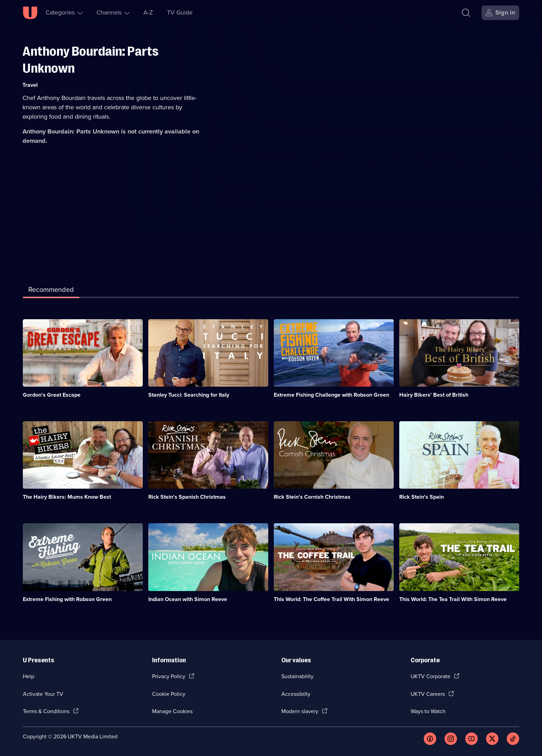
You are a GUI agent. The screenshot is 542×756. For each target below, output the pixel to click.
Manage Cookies (172, 711)
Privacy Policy (169, 676)
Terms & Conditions (46, 711)
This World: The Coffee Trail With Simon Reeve (331, 599)
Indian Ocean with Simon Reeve (188, 599)
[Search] (466, 13)
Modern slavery (300, 711)
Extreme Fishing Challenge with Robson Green (331, 395)
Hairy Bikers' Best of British (434, 395)
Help (29, 676)
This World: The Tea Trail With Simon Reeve (453, 599)
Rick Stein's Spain (422, 497)
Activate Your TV (43, 694)
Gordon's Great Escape (52, 395)
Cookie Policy (169, 694)
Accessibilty (296, 694)
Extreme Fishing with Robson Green (67, 599)
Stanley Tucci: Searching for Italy (189, 395)
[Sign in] (500, 13)
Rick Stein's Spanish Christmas (187, 497)
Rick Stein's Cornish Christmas (312, 497)
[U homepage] (30, 13)
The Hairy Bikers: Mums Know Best (67, 497)
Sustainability (297, 676)
